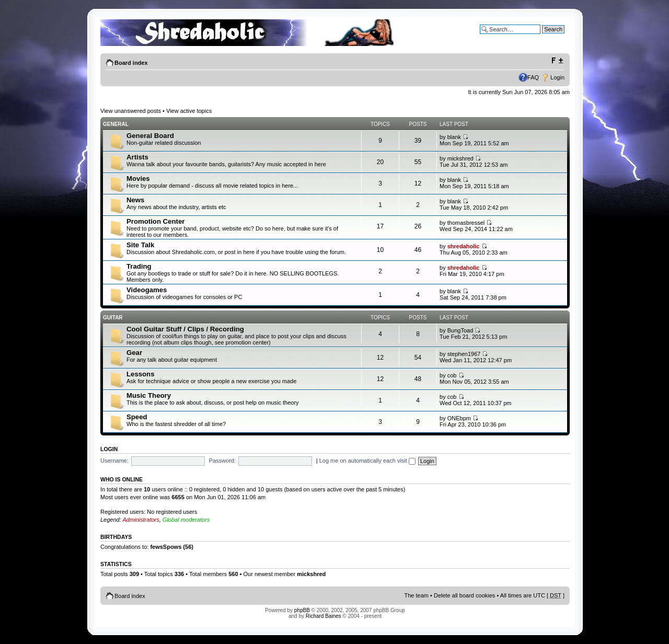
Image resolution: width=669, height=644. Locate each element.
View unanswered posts (131, 111)
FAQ (533, 77)
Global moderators (186, 520)
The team (417, 595)
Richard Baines (324, 616)
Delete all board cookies (464, 595)
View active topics (189, 111)
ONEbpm (459, 418)
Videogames (147, 290)
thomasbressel (466, 223)
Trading (139, 266)
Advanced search (542, 37)
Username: (114, 461)
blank (454, 137)
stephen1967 (464, 354)
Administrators (141, 520)
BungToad (460, 330)
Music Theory (149, 395)
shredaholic (464, 246)
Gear (134, 353)
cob (452, 375)
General (116, 124)
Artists (137, 157)
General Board (150, 136)
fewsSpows (166, 547)
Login (557, 77)
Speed (137, 417)
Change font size (557, 61)
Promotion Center (155, 221)
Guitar (113, 318)
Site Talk (140, 245)
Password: (222, 461)
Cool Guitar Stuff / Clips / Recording (185, 329)
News (135, 200)
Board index (131, 63)
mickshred (460, 158)
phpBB (302, 610)
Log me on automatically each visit (367, 461)
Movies (138, 179)
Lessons (141, 374)
